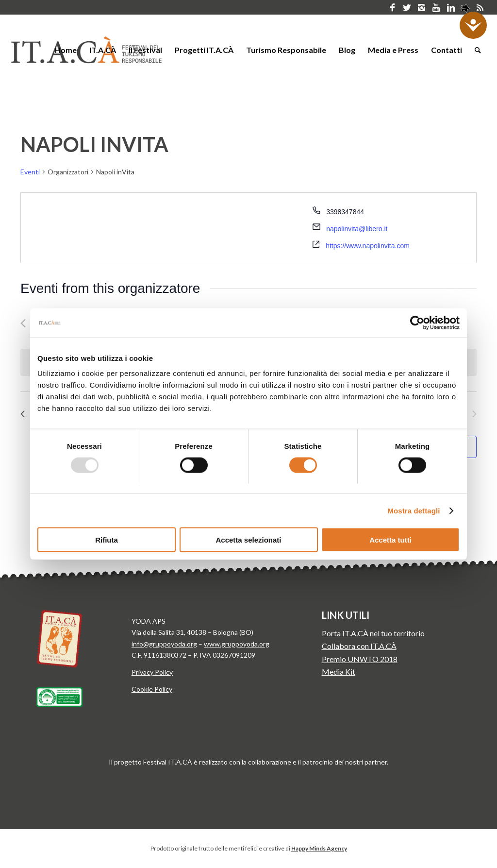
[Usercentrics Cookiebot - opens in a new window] (417, 323)
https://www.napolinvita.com (368, 246)
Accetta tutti (390, 540)
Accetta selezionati (248, 540)
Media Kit (339, 672)
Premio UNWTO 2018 (360, 659)
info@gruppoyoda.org (164, 644)
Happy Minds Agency (319, 848)
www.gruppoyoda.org (237, 644)
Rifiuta (107, 540)
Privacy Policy (152, 672)
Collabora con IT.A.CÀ (359, 646)
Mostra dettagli (414, 510)
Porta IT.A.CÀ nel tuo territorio (373, 633)
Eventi (30, 172)
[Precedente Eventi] (23, 323)
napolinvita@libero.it (357, 229)
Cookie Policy (152, 689)
